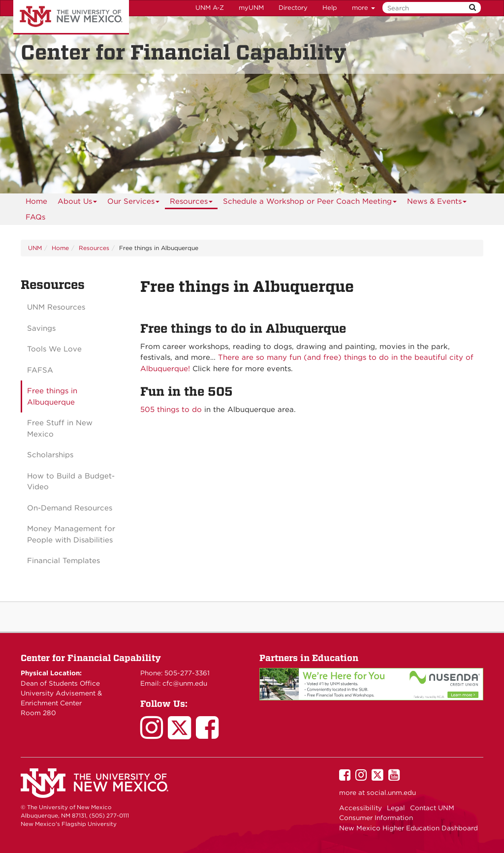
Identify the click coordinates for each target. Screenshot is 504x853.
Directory (293, 8)
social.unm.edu (391, 792)
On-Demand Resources (70, 508)
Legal (396, 808)
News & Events (437, 203)
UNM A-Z (210, 8)
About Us (78, 203)
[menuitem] (36, 201)
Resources (191, 203)
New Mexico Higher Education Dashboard (409, 828)
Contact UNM (432, 808)
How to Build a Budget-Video (71, 482)
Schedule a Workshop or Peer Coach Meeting (310, 203)
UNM (35, 248)
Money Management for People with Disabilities (71, 534)
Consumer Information (376, 818)
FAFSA (40, 370)
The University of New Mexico (71, 17)
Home (36, 201)
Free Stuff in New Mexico (60, 428)
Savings (41, 328)
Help (330, 8)
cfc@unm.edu (185, 683)
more (363, 8)
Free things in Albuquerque (52, 396)
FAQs (35, 217)
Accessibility (361, 808)
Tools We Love (54, 349)
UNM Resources (56, 307)
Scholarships (50, 455)
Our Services (134, 203)
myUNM (251, 8)
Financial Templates (63, 561)
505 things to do (171, 410)
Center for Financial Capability (91, 658)
